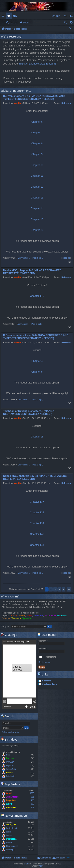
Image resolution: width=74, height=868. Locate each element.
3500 (32, 793)
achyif (9, 804)
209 (32, 808)
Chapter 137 (37, 502)
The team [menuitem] (60, 858)
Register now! (44, 662)
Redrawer (62, 616)
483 (32, 800)
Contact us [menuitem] (46, 858)
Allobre (9, 842)
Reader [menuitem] (55, 16)
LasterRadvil (12, 828)
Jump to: (5, 626)
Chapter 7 (37, 132)
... (3, 22)
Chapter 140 (37, 534)
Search (13, 22)
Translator (16, 618)
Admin (14, 616)
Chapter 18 (37, 437)
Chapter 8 (37, 143)
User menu (47, 635)
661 (32, 797)
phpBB (27, 864)
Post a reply (38, 258)
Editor (30, 616)
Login (26, 22)
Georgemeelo (12, 846)
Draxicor (10, 758)
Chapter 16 (37, 230)
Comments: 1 (24, 258)
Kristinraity (11, 776)
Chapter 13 (37, 198)
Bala (8, 755)
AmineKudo (11, 769)
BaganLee (11, 800)
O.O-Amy (10, 762)
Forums (10, 17)
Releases (66, 103)
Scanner (6, 618)
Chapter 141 (37, 545)
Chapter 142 (37, 296)
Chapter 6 (37, 122)
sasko (9, 832)
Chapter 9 (37, 154)
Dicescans (47, 681)
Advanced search (71, 22)
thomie (9, 835)
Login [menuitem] (66, 17)
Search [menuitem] (70, 29)
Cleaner (22, 616)
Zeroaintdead (12, 797)
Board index (20, 29)
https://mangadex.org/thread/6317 (38, 64)
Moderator (38, 616)
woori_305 (11, 825)
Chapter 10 (37, 165)
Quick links (4, 17)
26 (69, 589)
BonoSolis (11, 808)
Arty (41, 866)
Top (70, 262)
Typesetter (27, 618)
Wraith (17, 103)
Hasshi (9, 773)
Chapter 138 (37, 512)
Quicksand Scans (50, 684)
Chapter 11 (37, 176)
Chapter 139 (37, 523)
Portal (8, 29)
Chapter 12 (37, 187)
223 (32, 804)
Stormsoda (11, 839)
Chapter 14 (37, 208)
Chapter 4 (37, 361)
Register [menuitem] (72, 17)
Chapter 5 (37, 372)
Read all (66, 258)
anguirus (10, 765)
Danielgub (11, 850)
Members (16, 17)
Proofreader (50, 616)
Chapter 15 (37, 219)
